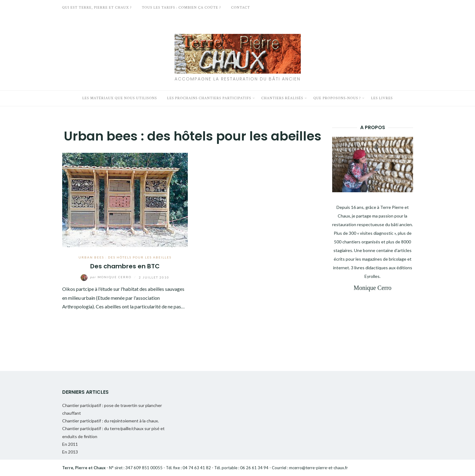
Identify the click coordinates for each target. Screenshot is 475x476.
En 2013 (70, 452)
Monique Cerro (107, 277)
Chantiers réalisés (282, 98)
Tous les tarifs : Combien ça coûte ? (181, 8)
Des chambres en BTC (125, 266)
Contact (241, 8)
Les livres (382, 98)
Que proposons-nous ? (337, 98)
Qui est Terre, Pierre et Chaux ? (97, 8)
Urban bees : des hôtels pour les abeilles (125, 257)
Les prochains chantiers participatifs (209, 98)
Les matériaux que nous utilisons (120, 98)
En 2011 (70, 444)
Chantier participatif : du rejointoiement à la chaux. (111, 421)
